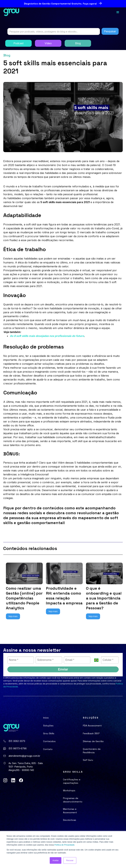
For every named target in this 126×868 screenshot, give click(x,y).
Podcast (18, 43)
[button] (118, 12)
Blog (78, 43)
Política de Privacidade (64, 845)
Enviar (63, 669)
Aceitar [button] (56, 860)
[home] (11, 12)
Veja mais (13, 616)
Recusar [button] (70, 860)
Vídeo (48, 43)
